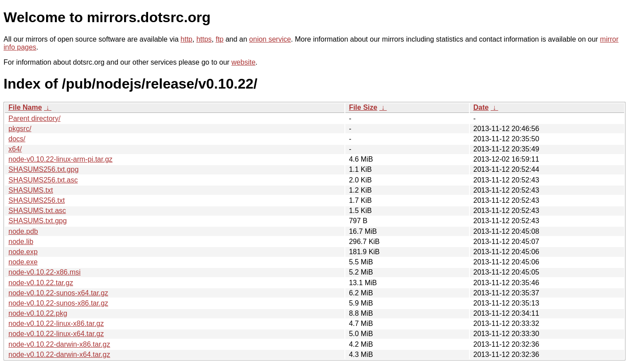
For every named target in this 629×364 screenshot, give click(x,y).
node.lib (21, 242)
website (243, 62)
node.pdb (23, 231)
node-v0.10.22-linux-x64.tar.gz (56, 334)
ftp (219, 39)
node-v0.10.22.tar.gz (41, 283)
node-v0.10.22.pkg (38, 313)
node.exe (23, 262)
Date (481, 107)
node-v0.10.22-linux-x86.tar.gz (56, 323)
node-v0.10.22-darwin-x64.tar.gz (59, 354)
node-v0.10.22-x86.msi (45, 272)
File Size (363, 107)
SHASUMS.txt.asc (37, 211)
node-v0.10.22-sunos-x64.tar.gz (58, 293)
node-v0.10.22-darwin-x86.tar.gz (59, 344)
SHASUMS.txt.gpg (38, 221)
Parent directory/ (34, 118)
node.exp (23, 252)
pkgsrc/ (20, 129)
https (204, 39)
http (186, 39)
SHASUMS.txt (31, 190)
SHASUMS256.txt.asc (43, 180)
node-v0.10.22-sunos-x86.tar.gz (58, 303)
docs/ (17, 139)
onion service (270, 39)
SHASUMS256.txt (37, 200)
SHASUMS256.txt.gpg (43, 169)
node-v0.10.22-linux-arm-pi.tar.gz (61, 159)
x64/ (15, 149)
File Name (25, 107)
